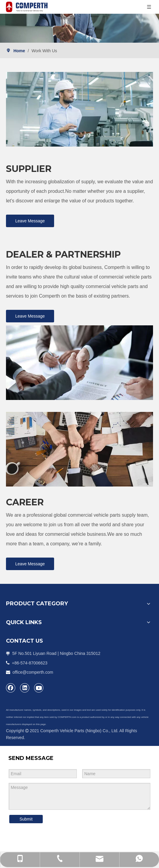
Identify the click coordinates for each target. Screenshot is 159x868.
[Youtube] (39, 688)
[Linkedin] (25, 688)
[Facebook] (11, 688)
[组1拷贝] (79, 109)
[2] (79, 363)
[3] (79, 449)
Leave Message (30, 221)
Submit (26, 819)
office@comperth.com (33, 672)
